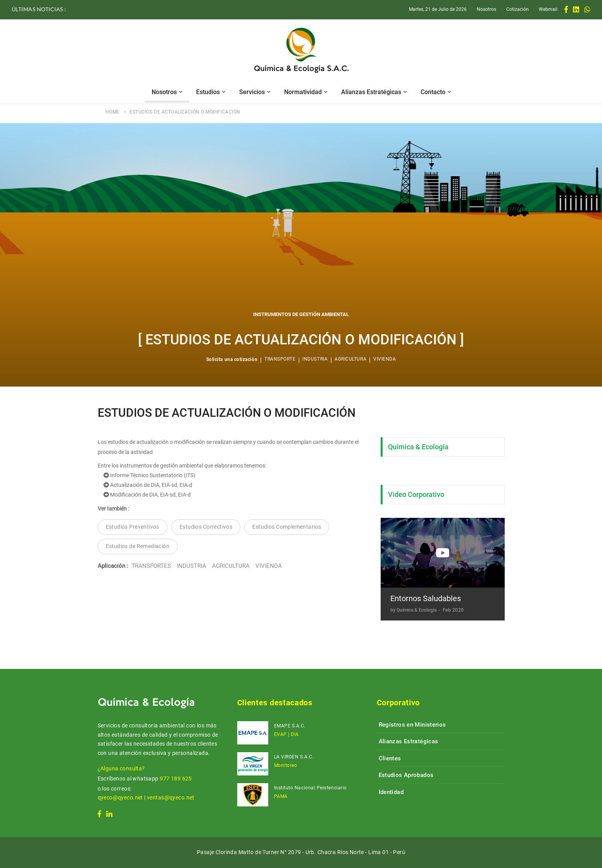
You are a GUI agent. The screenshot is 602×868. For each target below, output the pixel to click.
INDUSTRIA (315, 359)
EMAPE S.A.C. (290, 726)
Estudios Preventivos (133, 527)
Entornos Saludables (426, 598)
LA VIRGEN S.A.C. (294, 757)
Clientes (390, 758)
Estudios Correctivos (206, 527)
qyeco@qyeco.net (120, 798)
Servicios (252, 92)
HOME (112, 112)
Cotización (517, 9)
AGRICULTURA (350, 359)
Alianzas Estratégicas (371, 92)
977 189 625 (176, 779)
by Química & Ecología (414, 610)
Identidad (391, 792)
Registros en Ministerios (412, 725)
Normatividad (303, 92)
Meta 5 (78, 9)
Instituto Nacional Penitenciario (310, 788)
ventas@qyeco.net (171, 798)
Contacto (433, 92)
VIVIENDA (385, 359)
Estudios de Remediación (138, 546)
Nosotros (486, 9)
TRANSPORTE (280, 359)
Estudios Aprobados (406, 775)
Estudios (208, 92)
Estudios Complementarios (287, 527)
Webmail (548, 9)
